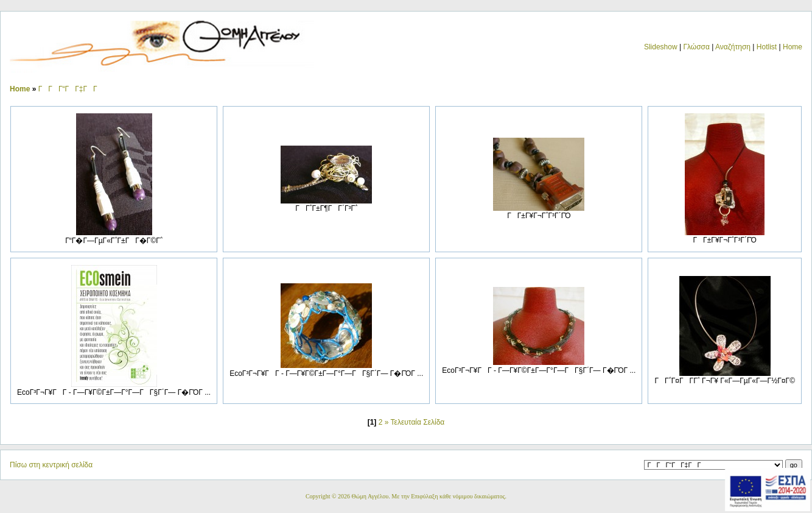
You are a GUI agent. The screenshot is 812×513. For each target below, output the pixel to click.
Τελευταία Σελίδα (418, 422)
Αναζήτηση (733, 47)
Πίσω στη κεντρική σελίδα (51, 465)
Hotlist (767, 47)
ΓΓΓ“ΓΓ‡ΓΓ (71, 89)
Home (793, 47)
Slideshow (661, 47)
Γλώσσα (696, 47)
